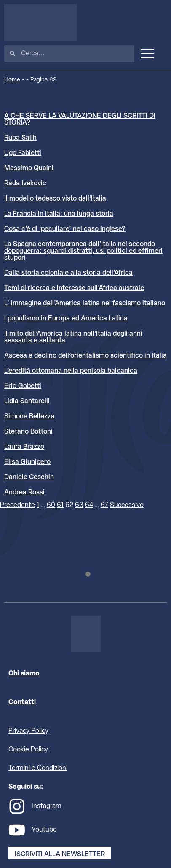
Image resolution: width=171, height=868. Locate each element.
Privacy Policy (28, 731)
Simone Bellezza (29, 417)
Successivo (127, 505)
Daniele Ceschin (29, 477)
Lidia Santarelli (27, 401)
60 (51, 505)
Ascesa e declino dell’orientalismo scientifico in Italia (85, 356)
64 (89, 505)
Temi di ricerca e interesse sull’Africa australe (74, 288)
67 (104, 505)
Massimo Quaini (29, 168)
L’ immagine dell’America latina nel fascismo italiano (85, 304)
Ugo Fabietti (23, 153)
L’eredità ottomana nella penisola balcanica (71, 371)
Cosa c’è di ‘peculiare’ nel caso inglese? (65, 229)
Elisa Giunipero (27, 462)
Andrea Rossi (24, 493)
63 (79, 505)
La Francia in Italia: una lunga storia (59, 214)
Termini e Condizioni (38, 768)
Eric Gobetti (23, 386)
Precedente (17, 505)
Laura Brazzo (24, 447)
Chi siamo (24, 674)
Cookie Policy (28, 750)
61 (60, 505)
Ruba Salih (20, 138)
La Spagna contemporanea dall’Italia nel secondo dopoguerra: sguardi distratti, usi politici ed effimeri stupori (83, 251)
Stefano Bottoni (28, 432)
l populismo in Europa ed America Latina (66, 319)
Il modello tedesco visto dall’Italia (55, 199)
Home (12, 80)
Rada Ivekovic (25, 184)
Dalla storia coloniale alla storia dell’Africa (68, 273)
